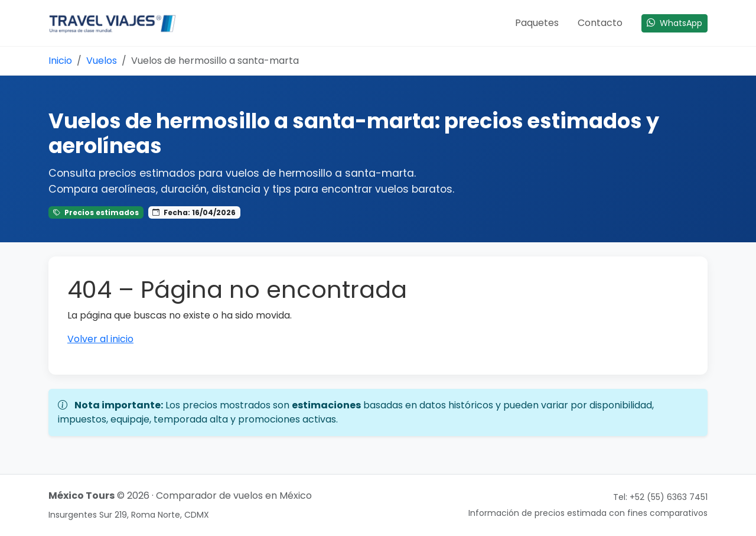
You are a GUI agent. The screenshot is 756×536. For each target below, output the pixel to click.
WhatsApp (674, 23)
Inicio (60, 61)
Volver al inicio (100, 339)
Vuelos (102, 61)
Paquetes (537, 23)
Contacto (600, 23)
